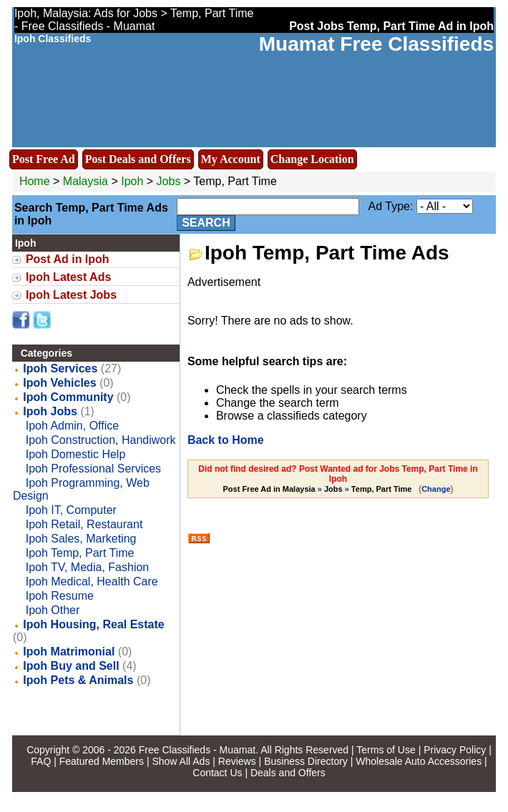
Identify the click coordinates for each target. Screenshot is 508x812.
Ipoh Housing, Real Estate (93, 624)
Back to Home (226, 440)
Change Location (312, 159)
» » (319, 489)
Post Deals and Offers (138, 159)
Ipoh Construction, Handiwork (101, 440)
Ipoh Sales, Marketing (81, 539)
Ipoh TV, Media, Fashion (88, 567)
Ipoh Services (60, 368)
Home (35, 181)
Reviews (237, 761)
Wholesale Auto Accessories (419, 761)
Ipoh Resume (60, 596)
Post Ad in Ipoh (68, 259)
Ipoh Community (68, 397)
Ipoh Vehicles (59, 383)
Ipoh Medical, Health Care (92, 581)
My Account (231, 159)
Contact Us (217, 773)
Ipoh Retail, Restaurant (84, 524)
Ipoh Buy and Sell (71, 666)
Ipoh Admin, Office (72, 426)
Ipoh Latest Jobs (71, 295)
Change (436, 489)
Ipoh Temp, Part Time (80, 553)
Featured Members (102, 761)
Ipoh (134, 181)
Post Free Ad (44, 159)
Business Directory (306, 761)
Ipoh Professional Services (93, 469)
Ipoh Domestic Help (76, 454)
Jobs (169, 181)
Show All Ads (181, 761)
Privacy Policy (455, 750)
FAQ (41, 761)
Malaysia (86, 181)
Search (206, 223)
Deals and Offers (288, 773)
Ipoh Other (53, 610)
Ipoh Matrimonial (69, 652)
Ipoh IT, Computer (71, 510)
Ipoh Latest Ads (68, 277)
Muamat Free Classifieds (376, 44)
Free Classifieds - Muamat (197, 750)
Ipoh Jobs (50, 411)
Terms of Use (386, 750)
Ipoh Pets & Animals (78, 680)
